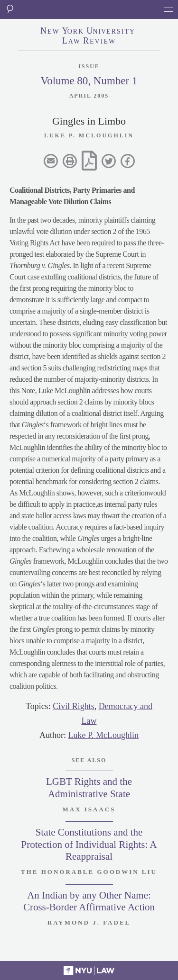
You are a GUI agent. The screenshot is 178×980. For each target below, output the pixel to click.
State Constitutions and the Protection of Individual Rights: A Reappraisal (89, 844)
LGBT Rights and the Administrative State (89, 787)
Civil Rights (74, 706)
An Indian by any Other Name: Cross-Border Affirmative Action (89, 901)
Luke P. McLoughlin (104, 735)
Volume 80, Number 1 (89, 81)
